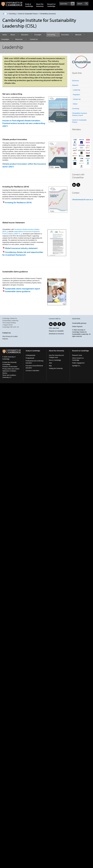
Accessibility (6, 365)
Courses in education (32, 371)
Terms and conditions (9, 375)
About (13, 35)
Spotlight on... (77, 366)
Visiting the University (56, 368)
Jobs (50, 363)
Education (25, 35)
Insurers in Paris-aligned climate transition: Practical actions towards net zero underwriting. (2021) (24, 123)
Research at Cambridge (51, 5)
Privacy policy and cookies (11, 369)
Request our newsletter (56, 331)
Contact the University (9, 362)
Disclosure (76, 81)
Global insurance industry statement (21, 248)
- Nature (75, 104)
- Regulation (76, 95)
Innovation (65, 35)
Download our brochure (56, 334)
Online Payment (77, 327)
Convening (12, 14)
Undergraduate (30, 355)
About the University (40, 5)
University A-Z (7, 377)
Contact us (34, 39)
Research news (77, 355)
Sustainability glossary (79, 323)
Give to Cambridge (55, 360)
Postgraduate (30, 358)
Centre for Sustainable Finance (28, 14)
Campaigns (5, 39)
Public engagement (78, 363)
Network (78, 35)
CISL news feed (54, 328)
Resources (19, 39)
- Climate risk (76, 99)
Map (50, 366)
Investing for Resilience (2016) (18, 202)
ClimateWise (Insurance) (48, 14)
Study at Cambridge (29, 5)
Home (5, 14)
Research (75, 85)
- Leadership (76, 90)
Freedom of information (10, 367)
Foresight (38, 35)
